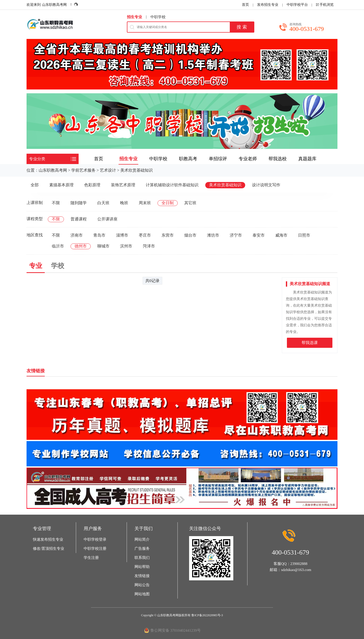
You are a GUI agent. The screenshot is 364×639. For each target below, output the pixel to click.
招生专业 (134, 17)
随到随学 (79, 203)
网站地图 (142, 594)
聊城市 (103, 246)
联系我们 (142, 558)
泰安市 (259, 235)
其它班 (190, 203)
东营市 (168, 235)
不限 (56, 203)
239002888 (299, 564)
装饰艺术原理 (123, 185)
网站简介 (142, 539)
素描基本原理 (61, 185)
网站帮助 (142, 567)
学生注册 (91, 558)
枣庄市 (145, 235)
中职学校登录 (95, 539)
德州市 (81, 246)
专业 (36, 266)
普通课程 (79, 219)
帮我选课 (310, 343)
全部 (35, 185)
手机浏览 (327, 5)
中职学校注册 (95, 549)
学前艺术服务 (83, 170)
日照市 (304, 235)
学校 (58, 266)
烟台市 (190, 235)
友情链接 (142, 576)
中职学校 (158, 17)
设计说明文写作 (266, 185)
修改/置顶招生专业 (49, 549)
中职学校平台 (297, 5)
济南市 (77, 235)
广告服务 (142, 549)
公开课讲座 (107, 219)
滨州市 (126, 246)
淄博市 (122, 235)
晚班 (124, 203)
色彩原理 (92, 185)
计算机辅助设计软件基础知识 (172, 185)
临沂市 (58, 246)
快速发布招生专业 (48, 539)
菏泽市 (149, 246)
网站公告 (142, 585)
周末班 (145, 203)
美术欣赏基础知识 (136, 170)
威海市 (281, 235)
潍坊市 (213, 235)
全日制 (168, 203)
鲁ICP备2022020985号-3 (207, 615)
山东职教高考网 (54, 5)
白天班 (103, 203)
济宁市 (236, 235)
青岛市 (99, 235)
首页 (245, 5)
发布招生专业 (268, 5)
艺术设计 (108, 170)
